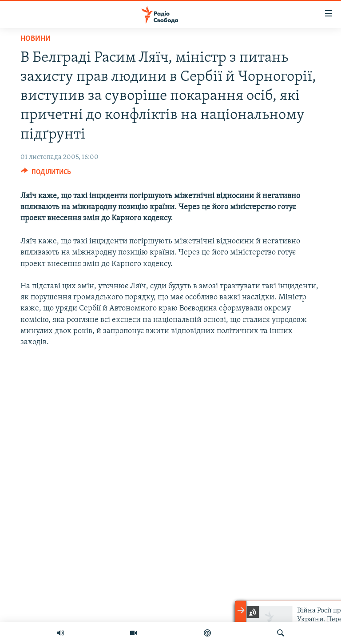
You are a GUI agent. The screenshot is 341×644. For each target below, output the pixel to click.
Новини (36, 39)
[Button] (46, 174)
